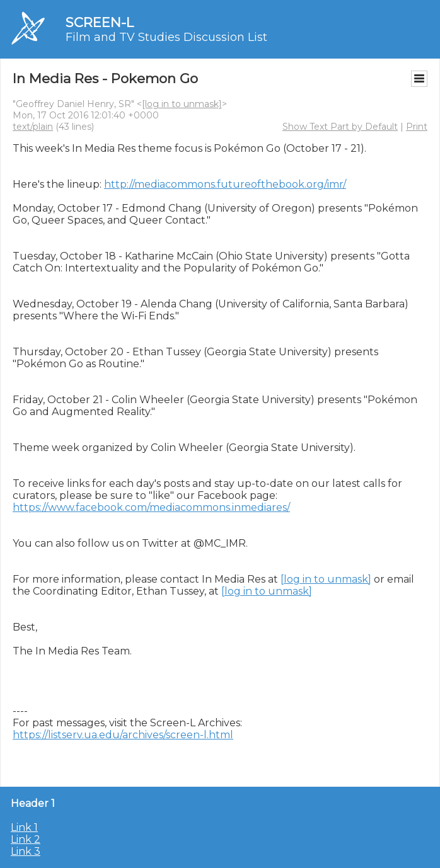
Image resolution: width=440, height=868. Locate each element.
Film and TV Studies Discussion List (166, 37)
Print (417, 127)
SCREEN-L (100, 22)
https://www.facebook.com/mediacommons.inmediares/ (151, 507)
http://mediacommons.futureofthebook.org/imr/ (225, 184)
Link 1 (24, 827)
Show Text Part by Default (340, 127)
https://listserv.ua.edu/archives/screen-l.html (123, 735)
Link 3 (26, 851)
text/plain (33, 127)
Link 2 (26, 839)
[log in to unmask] (182, 104)
